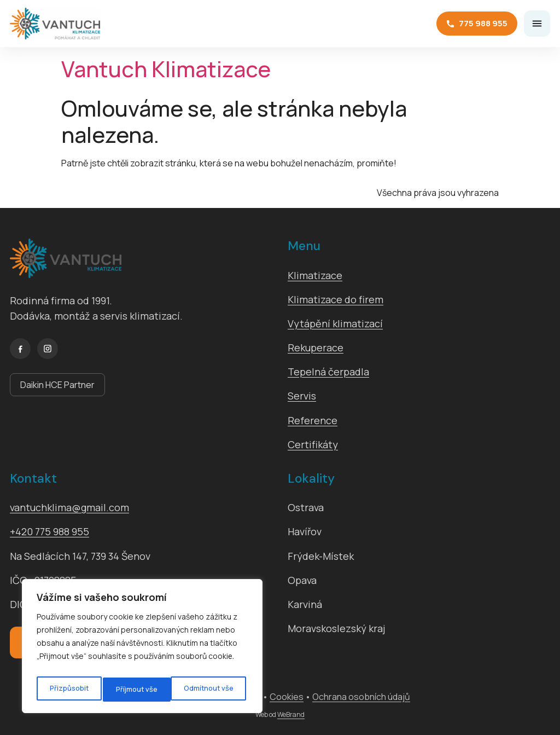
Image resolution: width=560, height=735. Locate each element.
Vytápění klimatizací (335, 323)
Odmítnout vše (140, 689)
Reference (313, 420)
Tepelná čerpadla (328, 372)
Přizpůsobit (68, 689)
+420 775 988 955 (49, 531)
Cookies (287, 697)
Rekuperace (316, 348)
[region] (142, 649)
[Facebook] (20, 349)
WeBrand (291, 714)
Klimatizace (315, 275)
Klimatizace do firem (336, 299)
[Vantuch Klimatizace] (55, 24)
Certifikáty (313, 444)
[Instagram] (48, 349)
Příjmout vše (215, 689)
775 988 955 (477, 23)
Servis (302, 396)
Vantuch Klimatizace (166, 69)
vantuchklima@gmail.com (69, 507)
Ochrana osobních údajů (361, 697)
